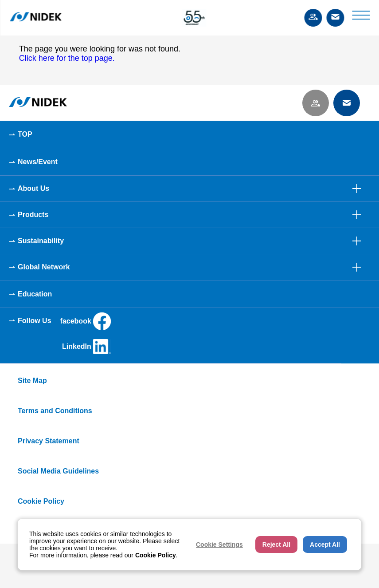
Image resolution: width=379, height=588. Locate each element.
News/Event (38, 162)
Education (35, 294)
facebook (86, 321)
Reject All (276, 545)
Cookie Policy (41, 501)
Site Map (32, 381)
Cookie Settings (219, 545)
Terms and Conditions (55, 411)
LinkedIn (86, 347)
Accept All (325, 545)
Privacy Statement (49, 441)
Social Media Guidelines (58, 471)
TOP (25, 134)
